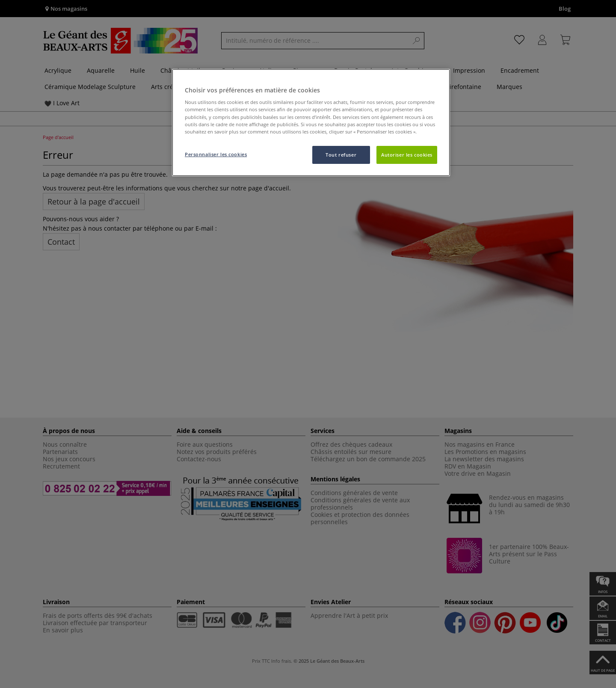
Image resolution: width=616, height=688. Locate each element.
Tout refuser (341, 155)
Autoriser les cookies (407, 155)
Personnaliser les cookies (216, 154)
